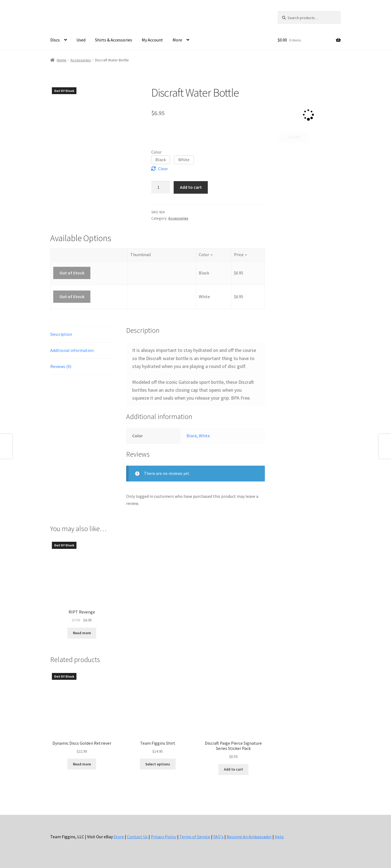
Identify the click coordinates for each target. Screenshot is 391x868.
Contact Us (137, 837)
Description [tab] (61, 334)
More (177, 40)
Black (192, 436)
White (204, 436)
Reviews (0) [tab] (61, 366)
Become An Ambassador (249, 837)
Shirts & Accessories (114, 40)
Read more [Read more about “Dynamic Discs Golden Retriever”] (82, 764)
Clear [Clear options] (163, 169)
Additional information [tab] (72, 350)
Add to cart (191, 187)
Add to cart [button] (233, 769)
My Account (152, 40)
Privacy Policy (164, 837)
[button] (161, 160)
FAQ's (218, 837)
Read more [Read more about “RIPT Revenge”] (82, 633)
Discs (55, 40)
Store (119, 837)
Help (279, 837)
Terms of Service (195, 837)
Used (81, 40)
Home (62, 60)
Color (156, 152)
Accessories (81, 60)
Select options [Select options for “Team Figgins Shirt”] (158, 764)
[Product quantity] (161, 187)
